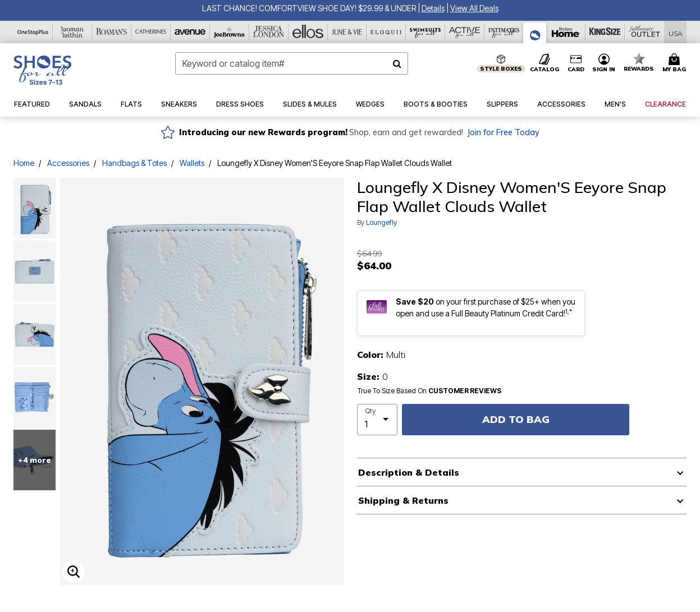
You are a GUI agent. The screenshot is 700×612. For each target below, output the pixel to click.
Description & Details (409, 472)
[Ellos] (308, 32)
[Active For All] (465, 32)
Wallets (192, 163)
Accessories (68, 163)
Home (24, 163)
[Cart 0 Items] (676, 63)
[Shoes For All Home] (42, 70)
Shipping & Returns (403, 500)
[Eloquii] (386, 32)
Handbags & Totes (134, 163)
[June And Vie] (347, 32)
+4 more (35, 460)
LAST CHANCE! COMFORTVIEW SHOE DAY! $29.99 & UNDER (309, 8)
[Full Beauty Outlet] (644, 32)
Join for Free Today (503, 132)
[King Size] (605, 32)
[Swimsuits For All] (426, 32)
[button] (433, 8)
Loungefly (381, 222)
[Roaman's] (112, 32)
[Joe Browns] (230, 32)
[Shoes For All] (535, 33)
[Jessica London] (269, 32)
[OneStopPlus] (33, 32)
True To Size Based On (429, 391)
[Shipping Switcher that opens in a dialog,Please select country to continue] (676, 32)
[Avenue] (190, 32)
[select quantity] (378, 420)
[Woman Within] (72, 32)
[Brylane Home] (566, 32)
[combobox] (292, 63)
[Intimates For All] (504, 32)
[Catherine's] (151, 32)
